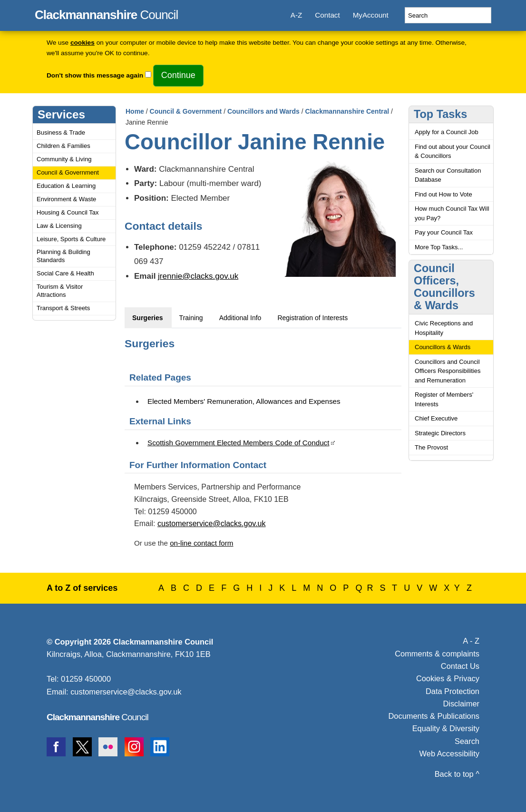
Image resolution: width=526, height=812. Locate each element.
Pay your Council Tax (444, 232)
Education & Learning (66, 186)
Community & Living (64, 159)
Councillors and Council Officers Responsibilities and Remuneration (448, 371)
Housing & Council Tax (68, 212)
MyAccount (371, 15)
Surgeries (148, 318)
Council (106, 13)
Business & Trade (61, 132)
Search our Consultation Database (448, 175)
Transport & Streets (63, 308)
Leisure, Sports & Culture (71, 239)
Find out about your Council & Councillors (453, 152)
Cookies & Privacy (448, 678)
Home (135, 111)
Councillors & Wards (443, 347)
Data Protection (453, 691)
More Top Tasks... (439, 247)
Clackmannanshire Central (347, 111)
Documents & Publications (434, 716)
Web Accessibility (449, 753)
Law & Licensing (59, 226)
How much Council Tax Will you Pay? (452, 213)
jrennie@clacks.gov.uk (198, 276)
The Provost (431, 447)
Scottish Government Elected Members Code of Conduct (238, 443)
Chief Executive (436, 418)
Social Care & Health (65, 273)
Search (467, 741)
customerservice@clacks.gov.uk (212, 523)
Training (191, 318)
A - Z (471, 641)
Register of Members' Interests (444, 399)
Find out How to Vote (443, 194)
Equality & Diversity (446, 728)
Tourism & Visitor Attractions (60, 291)
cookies (83, 43)
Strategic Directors (440, 433)
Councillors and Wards (263, 111)
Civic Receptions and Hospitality (444, 328)
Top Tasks (440, 114)
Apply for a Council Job (447, 132)
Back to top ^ (457, 774)
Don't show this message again (95, 75)
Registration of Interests (312, 318)
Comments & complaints (437, 654)
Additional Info (240, 318)
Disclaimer (461, 704)
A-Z (296, 15)
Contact (327, 15)
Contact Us (460, 666)
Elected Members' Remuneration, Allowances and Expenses (244, 401)
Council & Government (68, 172)
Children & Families (63, 146)
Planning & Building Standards (63, 256)
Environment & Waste (66, 199)
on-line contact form (201, 543)
